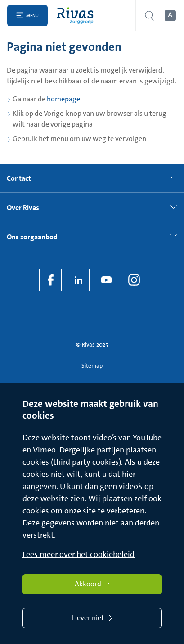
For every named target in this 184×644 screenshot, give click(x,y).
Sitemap (92, 366)
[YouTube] (106, 280)
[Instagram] (134, 280)
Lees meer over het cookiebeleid (79, 554)
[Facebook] (50, 280)
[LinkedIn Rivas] (78, 280)
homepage (63, 99)
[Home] (77, 16)
